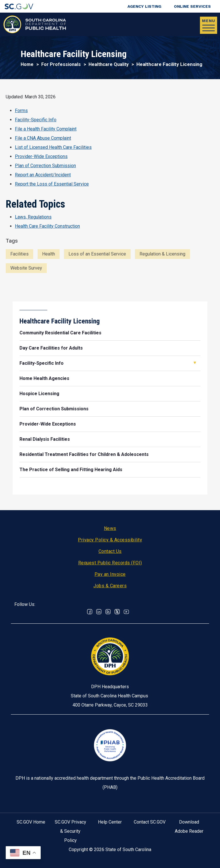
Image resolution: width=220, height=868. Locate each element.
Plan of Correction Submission (45, 166)
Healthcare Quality (109, 64)
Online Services (192, 6)
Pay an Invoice (110, 574)
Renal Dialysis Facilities (45, 439)
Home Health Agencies (44, 378)
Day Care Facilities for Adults (51, 348)
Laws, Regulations (33, 217)
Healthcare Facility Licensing (60, 321)
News (110, 528)
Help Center (110, 822)
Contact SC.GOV (150, 822)
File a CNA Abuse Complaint (43, 138)
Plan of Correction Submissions (54, 409)
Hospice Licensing (39, 394)
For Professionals (61, 64)
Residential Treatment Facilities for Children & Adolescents (84, 454)
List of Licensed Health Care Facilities (53, 147)
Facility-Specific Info (36, 120)
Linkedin (99, 612)
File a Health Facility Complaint (46, 129)
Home (27, 64)
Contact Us (110, 551)
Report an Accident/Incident (43, 175)
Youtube (126, 612)
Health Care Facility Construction (47, 226)
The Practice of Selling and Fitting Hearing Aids (71, 470)
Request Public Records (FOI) (110, 563)
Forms (21, 111)
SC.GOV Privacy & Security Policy (70, 831)
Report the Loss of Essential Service (52, 184)
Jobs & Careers (110, 586)
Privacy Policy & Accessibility (110, 540)
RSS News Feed (108, 612)
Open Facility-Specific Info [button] (195, 363)
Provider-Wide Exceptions (41, 156)
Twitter (117, 612)
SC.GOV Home (31, 822)
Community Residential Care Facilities (60, 333)
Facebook (90, 612)
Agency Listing (144, 6)
